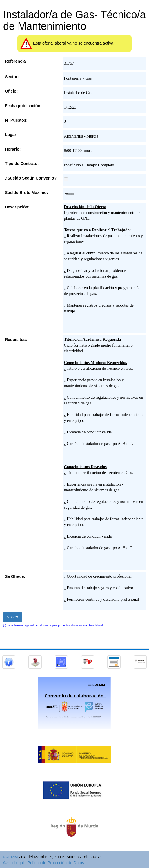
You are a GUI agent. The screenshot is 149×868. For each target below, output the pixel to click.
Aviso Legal (13, 863)
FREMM (10, 857)
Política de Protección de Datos (56, 863)
